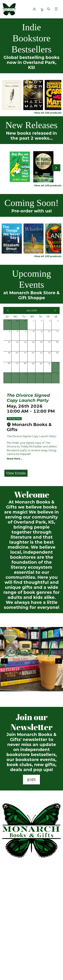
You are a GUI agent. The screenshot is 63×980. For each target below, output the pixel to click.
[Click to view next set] (56, 168)
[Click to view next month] (55, 310)
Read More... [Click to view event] (14, 459)
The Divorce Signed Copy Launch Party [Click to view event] (28, 398)
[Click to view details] (12, 95)
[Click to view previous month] (8, 310)
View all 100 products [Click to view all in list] (48, 113)
